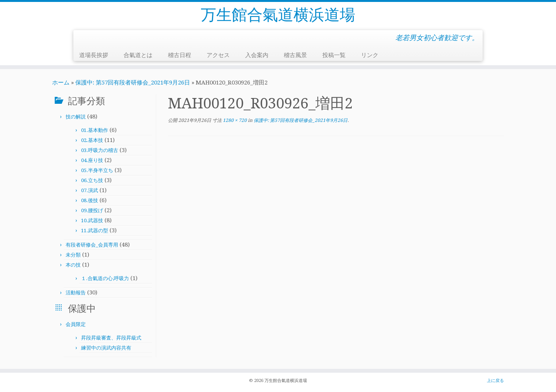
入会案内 (257, 55)
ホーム (61, 83)
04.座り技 (92, 160)
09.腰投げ (92, 210)
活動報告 (76, 293)
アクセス (218, 55)
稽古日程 (180, 55)
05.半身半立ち (97, 170)
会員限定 (76, 324)
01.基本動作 (95, 130)
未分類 (73, 255)
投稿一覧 (334, 55)
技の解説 (76, 117)
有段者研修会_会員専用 (92, 245)
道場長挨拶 (94, 55)
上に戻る (495, 381)
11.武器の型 (95, 231)
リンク (370, 55)
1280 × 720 (234, 120)
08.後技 (90, 200)
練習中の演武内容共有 (106, 348)
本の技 (73, 265)
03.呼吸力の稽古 (100, 150)
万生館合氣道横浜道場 (278, 15)
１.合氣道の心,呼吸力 (105, 278)
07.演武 (90, 190)
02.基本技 (92, 140)
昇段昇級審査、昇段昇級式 (111, 338)
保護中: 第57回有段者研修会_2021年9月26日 (133, 83)
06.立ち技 (92, 180)
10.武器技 (92, 220)
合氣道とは (138, 55)
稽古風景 (295, 55)
